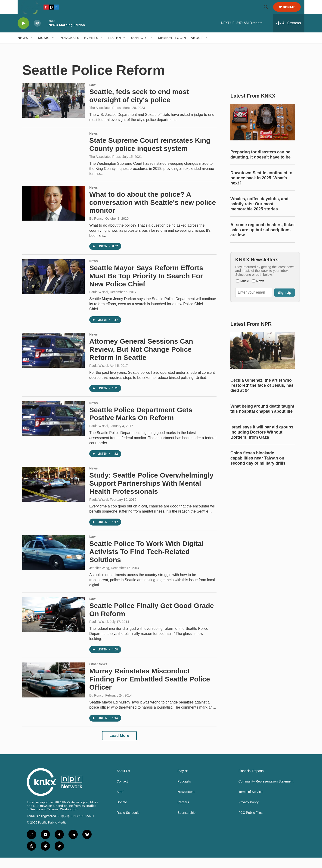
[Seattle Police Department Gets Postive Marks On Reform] (53, 429)
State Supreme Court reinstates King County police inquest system (150, 155)
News (23, 48)
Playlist (183, 781)
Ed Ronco (96, 229)
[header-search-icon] (268, 12)
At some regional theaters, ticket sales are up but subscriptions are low (263, 240)
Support (139, 48)
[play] (23, 34)
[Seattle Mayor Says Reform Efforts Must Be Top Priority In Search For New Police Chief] (53, 287)
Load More (119, 746)
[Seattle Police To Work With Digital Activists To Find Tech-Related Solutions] (53, 563)
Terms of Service (251, 802)
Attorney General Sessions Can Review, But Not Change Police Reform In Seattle (141, 360)
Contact (122, 792)
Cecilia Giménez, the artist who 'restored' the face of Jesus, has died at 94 (262, 396)
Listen (115, 48)
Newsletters (186, 802)
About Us (123, 781)
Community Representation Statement (266, 792)
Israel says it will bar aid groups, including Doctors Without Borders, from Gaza (262, 443)
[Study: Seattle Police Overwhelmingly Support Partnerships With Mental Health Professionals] (53, 494)
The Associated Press (105, 118)
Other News (98, 675)
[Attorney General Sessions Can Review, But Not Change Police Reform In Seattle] (53, 361)
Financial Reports (251, 781)
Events (91, 48)
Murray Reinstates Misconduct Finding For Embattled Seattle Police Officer (150, 689)
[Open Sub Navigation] (32, 48)
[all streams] (289, 34)
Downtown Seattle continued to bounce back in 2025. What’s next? (261, 188)
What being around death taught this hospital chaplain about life (262, 419)
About (197, 48)
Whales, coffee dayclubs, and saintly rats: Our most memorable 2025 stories (259, 214)
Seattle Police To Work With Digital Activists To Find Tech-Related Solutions (146, 562)
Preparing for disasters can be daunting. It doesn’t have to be (260, 165)
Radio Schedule (128, 823)
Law (92, 95)
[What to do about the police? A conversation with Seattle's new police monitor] (53, 214)
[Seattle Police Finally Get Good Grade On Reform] (53, 625)
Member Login (172, 48)
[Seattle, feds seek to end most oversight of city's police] (53, 111)
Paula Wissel (99, 302)
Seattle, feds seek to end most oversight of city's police (139, 106)
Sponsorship (186, 823)
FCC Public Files (251, 823)
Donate (292, 12)
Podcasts (70, 48)
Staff (120, 802)
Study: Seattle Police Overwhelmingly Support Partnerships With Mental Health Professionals (151, 494)
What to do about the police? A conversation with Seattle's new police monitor (153, 213)
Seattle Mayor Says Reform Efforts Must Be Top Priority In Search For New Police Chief (146, 286)
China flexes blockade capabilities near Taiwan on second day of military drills (258, 469)
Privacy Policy (249, 813)
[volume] (37, 34)
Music (44, 48)
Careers (183, 813)
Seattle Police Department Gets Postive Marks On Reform (141, 424)
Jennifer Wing (99, 578)
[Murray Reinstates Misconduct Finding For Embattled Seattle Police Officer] (53, 690)
